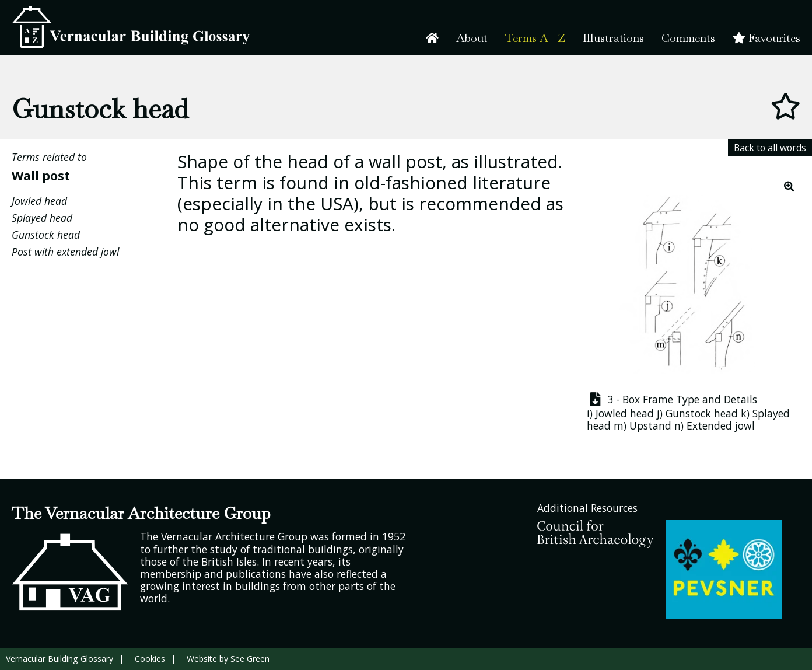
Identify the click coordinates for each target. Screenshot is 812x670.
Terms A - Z (535, 38)
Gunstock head (46, 235)
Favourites (766, 38)
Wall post (41, 175)
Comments (688, 38)
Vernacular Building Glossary (60, 659)
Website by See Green (228, 659)
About (472, 38)
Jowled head (39, 201)
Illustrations (613, 38)
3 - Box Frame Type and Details (672, 399)
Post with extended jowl (65, 252)
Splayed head (42, 218)
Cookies (150, 659)
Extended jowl (721, 425)
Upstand (650, 425)
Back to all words (770, 148)
